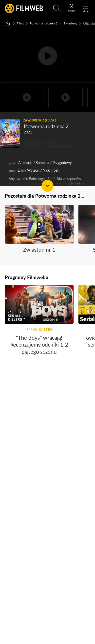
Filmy (21, 23)
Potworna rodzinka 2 (47, 23)
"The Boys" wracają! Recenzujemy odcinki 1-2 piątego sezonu (39, 356)
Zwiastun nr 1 (39, 261)
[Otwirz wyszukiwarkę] (57, 8)
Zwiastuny (77, 23)
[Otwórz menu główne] (86, 8)
